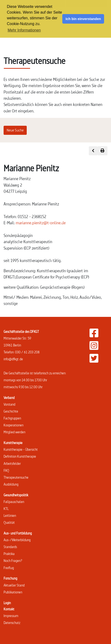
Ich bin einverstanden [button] (83, 19)
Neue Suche (15, 130)
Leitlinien (10, 516)
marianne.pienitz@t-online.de (41, 223)
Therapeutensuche (16, 477)
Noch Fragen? (13, 561)
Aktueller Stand (14, 585)
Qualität (9, 522)
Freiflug (9, 568)
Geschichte (11, 411)
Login (7, 603)
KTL (6, 509)
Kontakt (9, 609)
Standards (10, 547)
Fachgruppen (12, 418)
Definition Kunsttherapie (20, 456)
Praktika (9, 554)
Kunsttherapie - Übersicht (21, 449)
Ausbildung (11, 484)
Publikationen (13, 592)
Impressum (11, 616)
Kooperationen (13, 425)
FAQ (6, 470)
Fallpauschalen (14, 502)
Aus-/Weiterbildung (17, 540)
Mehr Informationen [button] (24, 30)
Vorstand (9, 404)
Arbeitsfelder (12, 463)
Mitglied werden (14, 432)
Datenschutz (12, 623)
